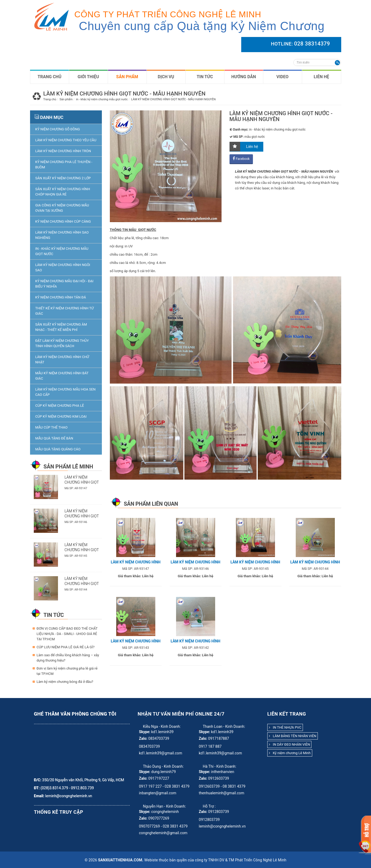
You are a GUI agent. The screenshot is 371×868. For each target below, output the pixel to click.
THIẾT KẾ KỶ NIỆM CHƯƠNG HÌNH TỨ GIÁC (65, 311)
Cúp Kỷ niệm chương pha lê (60, 406)
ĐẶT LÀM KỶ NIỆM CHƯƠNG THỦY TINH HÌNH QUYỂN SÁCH (62, 343)
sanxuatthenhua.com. (121, 860)
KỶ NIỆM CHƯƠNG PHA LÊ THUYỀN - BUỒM (64, 165)
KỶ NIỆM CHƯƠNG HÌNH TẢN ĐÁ (61, 297)
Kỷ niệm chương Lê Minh (290, 753)
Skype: (145, 732)
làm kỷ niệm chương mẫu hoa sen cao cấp (66, 392)
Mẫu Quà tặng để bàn (54, 438)
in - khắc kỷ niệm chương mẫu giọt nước (62, 251)
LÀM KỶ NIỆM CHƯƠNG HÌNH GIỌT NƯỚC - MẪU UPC (82, 516)
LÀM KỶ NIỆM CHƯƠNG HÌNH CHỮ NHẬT (62, 360)
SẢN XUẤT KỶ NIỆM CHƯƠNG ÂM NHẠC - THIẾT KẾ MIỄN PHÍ (61, 327)
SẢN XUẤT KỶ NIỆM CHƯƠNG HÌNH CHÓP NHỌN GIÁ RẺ (63, 192)
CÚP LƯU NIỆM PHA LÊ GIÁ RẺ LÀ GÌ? (66, 647)
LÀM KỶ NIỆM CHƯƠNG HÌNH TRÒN (63, 151)
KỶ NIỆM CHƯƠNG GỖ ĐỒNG (58, 129)
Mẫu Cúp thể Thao (51, 427)
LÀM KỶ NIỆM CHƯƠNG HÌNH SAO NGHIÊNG (62, 235)
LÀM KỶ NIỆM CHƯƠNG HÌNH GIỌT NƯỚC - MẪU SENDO (82, 550)
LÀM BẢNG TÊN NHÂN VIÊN (293, 736)
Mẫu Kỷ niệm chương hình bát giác (62, 376)
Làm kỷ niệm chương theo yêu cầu (66, 140)
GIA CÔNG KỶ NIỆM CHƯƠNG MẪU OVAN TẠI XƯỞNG (62, 208)
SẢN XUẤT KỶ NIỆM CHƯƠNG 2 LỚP (63, 178)
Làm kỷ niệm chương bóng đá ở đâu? (65, 682)
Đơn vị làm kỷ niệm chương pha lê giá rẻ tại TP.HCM (67, 671)
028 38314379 (312, 44)
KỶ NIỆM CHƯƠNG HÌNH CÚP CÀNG (63, 221)
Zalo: (143, 738)
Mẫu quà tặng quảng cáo (58, 449)
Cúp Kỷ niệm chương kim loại (61, 416)
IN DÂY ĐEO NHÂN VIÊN (289, 744)
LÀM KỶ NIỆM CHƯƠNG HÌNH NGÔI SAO (63, 267)
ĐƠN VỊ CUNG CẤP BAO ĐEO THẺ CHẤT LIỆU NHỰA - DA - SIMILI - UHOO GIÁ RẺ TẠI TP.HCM (67, 634)
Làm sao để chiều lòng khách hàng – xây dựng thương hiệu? (68, 658)
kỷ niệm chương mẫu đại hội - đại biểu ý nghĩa (64, 284)
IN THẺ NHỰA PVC (285, 727)
